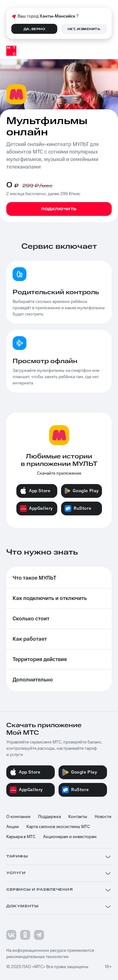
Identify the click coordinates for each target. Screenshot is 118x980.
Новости (103, 817)
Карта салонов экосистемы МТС (58, 827)
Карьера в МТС (21, 837)
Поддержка (49, 817)
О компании (18, 817)
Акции (13, 827)
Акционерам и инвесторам (70, 837)
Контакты (78, 817)
